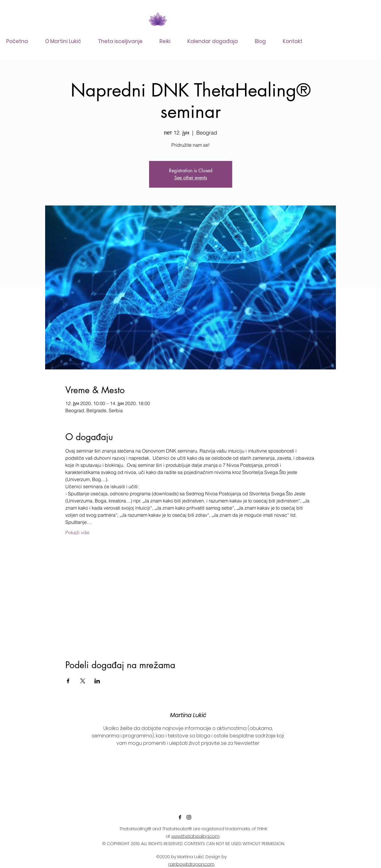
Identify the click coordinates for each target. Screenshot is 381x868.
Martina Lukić (188, 715)
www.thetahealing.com (195, 836)
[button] (124, 41)
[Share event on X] (83, 681)
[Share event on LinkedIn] (97, 681)
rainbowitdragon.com (191, 864)
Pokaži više (77, 532)
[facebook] (180, 817)
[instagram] (189, 817)
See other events (191, 178)
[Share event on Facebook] (68, 681)
